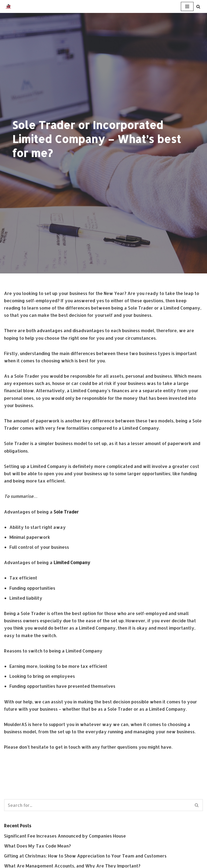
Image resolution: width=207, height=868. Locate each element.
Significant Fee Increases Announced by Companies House (65, 836)
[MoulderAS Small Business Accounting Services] (8, 6)
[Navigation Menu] (187, 6)
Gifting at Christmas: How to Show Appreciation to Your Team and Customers (85, 856)
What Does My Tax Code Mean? (37, 846)
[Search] (198, 7)
